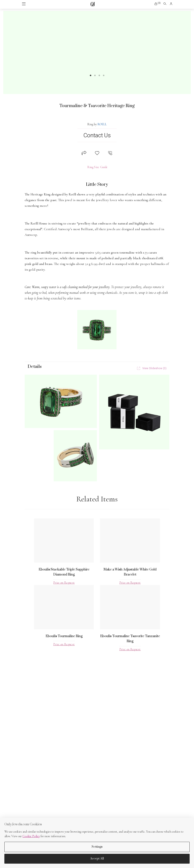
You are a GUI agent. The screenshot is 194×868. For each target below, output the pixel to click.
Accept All (97, 859)
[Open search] (165, 4)
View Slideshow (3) (152, 368)
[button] (157, 4)
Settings (97, 847)
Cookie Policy (31, 836)
